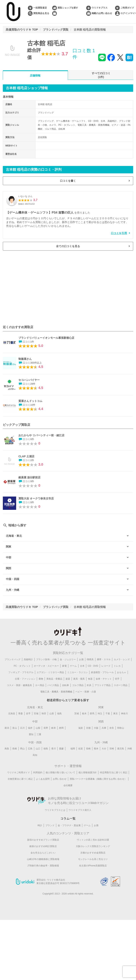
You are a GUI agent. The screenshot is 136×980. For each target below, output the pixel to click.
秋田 (44, 714)
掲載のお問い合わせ (102, 13)
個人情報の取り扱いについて (60, 773)
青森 (21, 714)
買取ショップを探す (68, 8)
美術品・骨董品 (54, 679)
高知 (35, 755)
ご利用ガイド (127, 8)
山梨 (38, 728)
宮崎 (112, 749)
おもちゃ (122, 672)
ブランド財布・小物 (46, 659)
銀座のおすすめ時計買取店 (43, 846)
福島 (59, 714)
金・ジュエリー (68, 659)
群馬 (92, 714)
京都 (88, 728)
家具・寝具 (79, 679)
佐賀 (81, 749)
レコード (106, 666)
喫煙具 (90, 659)
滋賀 (81, 728)
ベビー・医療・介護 (86, 692)
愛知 (31, 734)
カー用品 (40, 685)
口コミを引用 (119, 233)
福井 (30, 728)
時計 (40, 826)
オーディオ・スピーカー (46, 666)
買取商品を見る (41, 13)
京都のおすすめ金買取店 (93, 853)
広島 (30, 749)
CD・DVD (93, 666)
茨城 (77, 714)
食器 (90, 679)
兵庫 (104, 728)
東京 (115, 714)
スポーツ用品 (121, 685)
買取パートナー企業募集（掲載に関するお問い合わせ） (98, 779)
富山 (15, 728)
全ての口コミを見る (68, 246)
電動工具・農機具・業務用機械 (56, 692)
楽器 (68, 679)
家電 (64, 666)
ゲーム (73, 666)
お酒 (81, 659)
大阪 (96, 728)
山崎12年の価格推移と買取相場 (43, 859)
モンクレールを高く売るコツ (93, 859)
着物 (41, 679)
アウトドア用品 (103, 685)
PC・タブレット (22, 666)
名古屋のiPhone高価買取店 (93, 866)
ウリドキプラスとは (55, 810)
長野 (46, 728)
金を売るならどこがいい (43, 853)
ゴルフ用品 (78, 685)
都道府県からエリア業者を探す (68, 700)
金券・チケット (104, 679)
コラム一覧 (68, 819)
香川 (54, 749)
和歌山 (121, 728)
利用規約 (38, 773)
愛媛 (61, 749)
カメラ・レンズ (122, 659)
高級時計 (28, 659)
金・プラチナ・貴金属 (69, 826)
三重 (39, 734)
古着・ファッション (25, 679)
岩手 (28, 714)
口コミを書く (68, 181)
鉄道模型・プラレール (102, 672)
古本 (82, 666)
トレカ (117, 666)
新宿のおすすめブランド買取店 (43, 840)
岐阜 (54, 728)
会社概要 (68, 785)
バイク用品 (53, 685)
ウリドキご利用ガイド (19, 773)
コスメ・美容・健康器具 (19, 685)
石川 (22, 728)
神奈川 (124, 714)
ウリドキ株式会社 (56, 880)
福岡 (73, 749)
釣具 (89, 685)
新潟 (7, 728)
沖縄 (130, 749)
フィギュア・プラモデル (21, 672)
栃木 (84, 714)
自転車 (66, 685)
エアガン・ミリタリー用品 (50, 672)
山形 (52, 714)
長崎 (88, 749)
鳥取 (7, 749)
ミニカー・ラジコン (77, 672)
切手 (117, 679)
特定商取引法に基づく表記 (114, 773)
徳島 (46, 749)
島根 (15, 749)
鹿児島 (121, 749)
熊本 (96, 749)
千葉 (108, 714)
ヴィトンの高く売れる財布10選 (93, 840)
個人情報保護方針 (88, 773)
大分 (104, 749)
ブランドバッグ (13, 659)
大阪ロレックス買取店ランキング (93, 846)
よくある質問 (43, 779)
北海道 (12, 714)
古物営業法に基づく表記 (20, 779)
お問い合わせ (60, 779)
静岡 (61, 728)
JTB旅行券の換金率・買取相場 (43, 866)
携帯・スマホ (104, 659)
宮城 (36, 714)
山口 (38, 749)
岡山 (22, 749)
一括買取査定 (40, 8)
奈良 (112, 728)
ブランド (50, 826)
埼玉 (100, 714)
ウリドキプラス (100, 8)
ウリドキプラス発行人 (80, 810)
